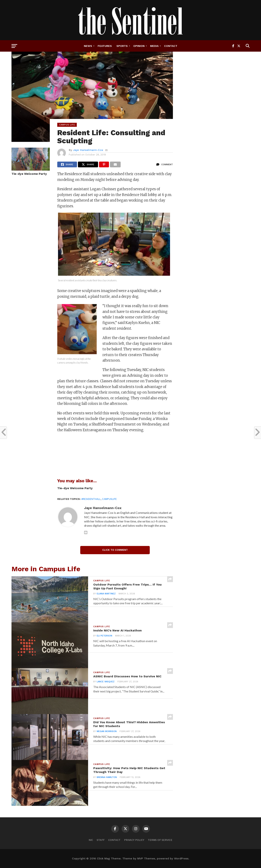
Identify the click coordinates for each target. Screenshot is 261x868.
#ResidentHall (91, 499)
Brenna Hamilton (106, 780)
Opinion (139, 46)
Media (154, 46)
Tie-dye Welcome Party (29, 174)
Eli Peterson (103, 637)
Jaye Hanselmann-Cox (88, 150)
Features (105, 46)
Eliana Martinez (105, 596)
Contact (171, 46)
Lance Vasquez (105, 688)
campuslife (109, 499)
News (88, 46)
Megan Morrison (106, 734)
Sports (122, 46)
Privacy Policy (134, 840)
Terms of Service (160, 840)
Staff (101, 840)
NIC (91, 840)
